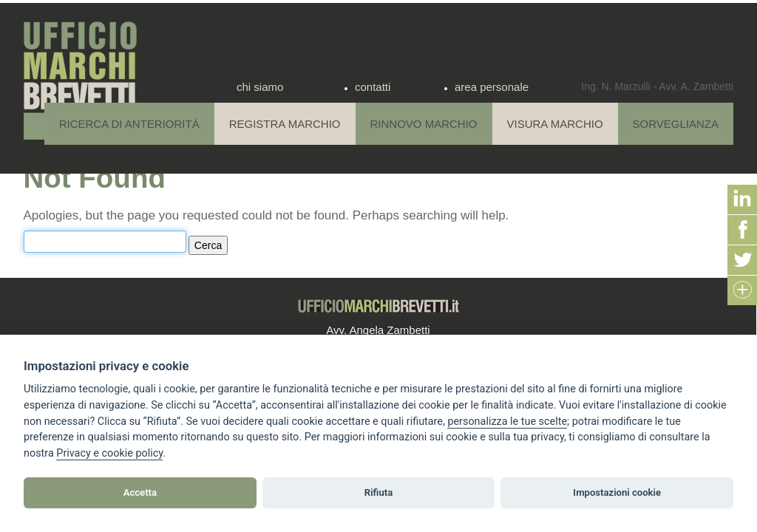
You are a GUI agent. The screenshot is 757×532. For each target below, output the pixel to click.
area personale (492, 87)
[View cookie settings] (507, 422)
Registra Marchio (285, 124)
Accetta (140, 492)
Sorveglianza (676, 124)
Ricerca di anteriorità (129, 124)
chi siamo (260, 87)
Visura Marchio (555, 124)
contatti (373, 87)
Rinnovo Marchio (424, 124)
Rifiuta (378, 492)
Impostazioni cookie (617, 492)
